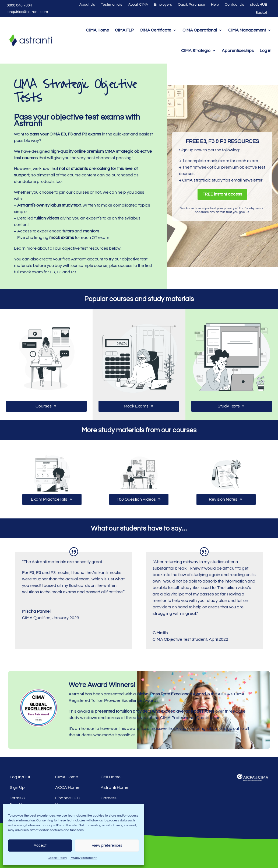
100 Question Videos (136, 499)
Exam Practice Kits (49, 499)
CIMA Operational (200, 30)
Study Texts (229, 406)
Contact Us (234, 5)
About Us (87, 5)
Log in (265, 51)
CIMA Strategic (196, 51)
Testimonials (112, 5)
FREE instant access (222, 194)
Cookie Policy (57, 858)
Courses (44, 406)
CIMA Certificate (155, 30)
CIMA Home (98, 30)
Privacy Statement (83, 858)
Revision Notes (223, 499)
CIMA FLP (124, 30)
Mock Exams (136, 406)
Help (215, 5)
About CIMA (138, 5)
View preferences (107, 846)
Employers (163, 5)
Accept (40, 846)
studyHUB (259, 5)
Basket (261, 13)
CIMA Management (247, 30)
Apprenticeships (238, 51)
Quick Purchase (191, 5)
